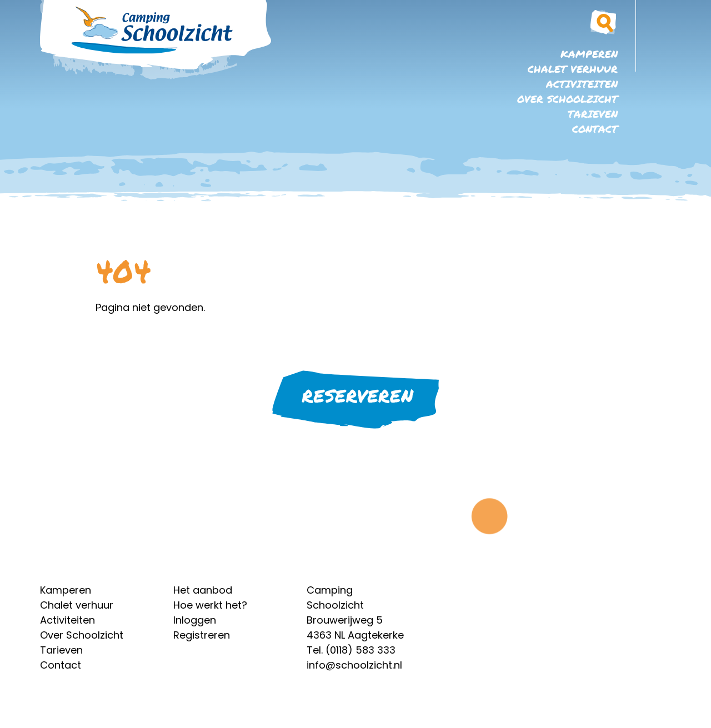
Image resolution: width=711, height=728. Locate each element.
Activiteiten (582, 84)
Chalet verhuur (573, 69)
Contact (595, 129)
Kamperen (589, 54)
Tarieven (593, 114)
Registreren (202, 635)
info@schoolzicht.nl (354, 665)
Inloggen (195, 620)
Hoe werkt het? (210, 605)
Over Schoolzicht (567, 99)
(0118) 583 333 (360, 650)
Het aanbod (203, 590)
